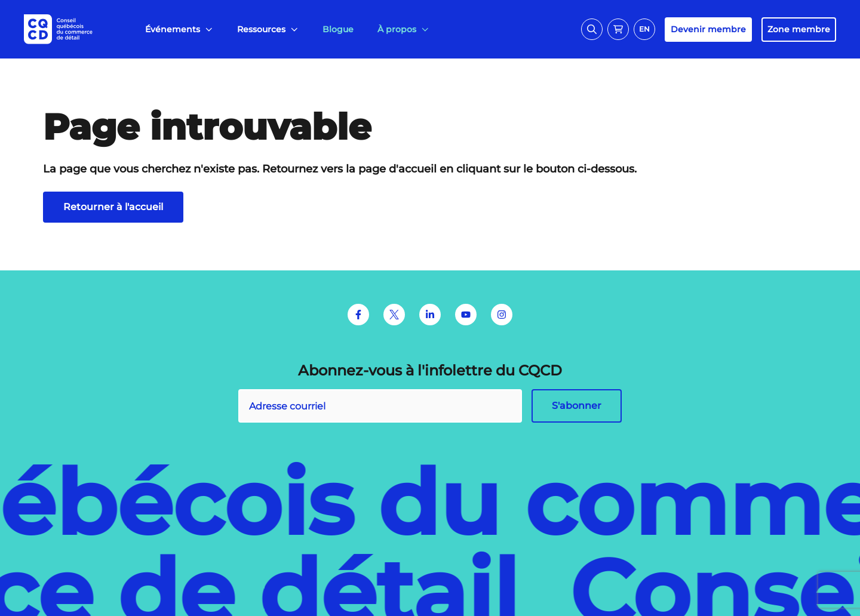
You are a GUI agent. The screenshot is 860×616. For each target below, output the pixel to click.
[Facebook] (358, 315)
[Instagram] (502, 315)
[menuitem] (179, 30)
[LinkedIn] (430, 315)
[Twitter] (394, 315)
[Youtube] (466, 315)
